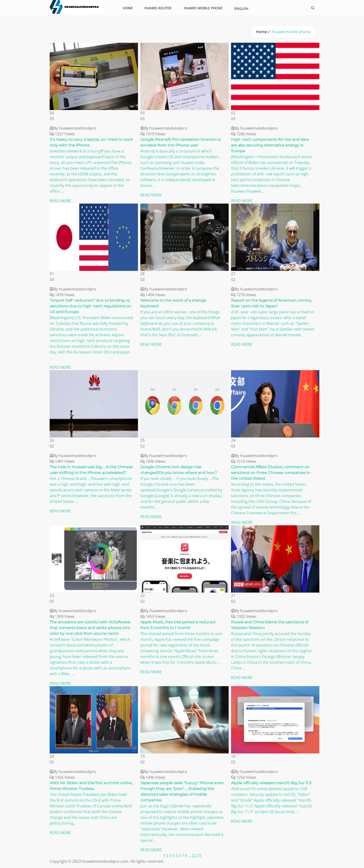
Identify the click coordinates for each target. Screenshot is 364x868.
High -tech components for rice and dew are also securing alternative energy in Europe (270, 145)
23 (199, 856)
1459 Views (153, 616)
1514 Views (244, 461)
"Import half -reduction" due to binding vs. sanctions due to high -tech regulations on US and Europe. (90, 306)
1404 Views (153, 295)
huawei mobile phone (204, 8)
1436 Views (153, 461)
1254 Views (244, 777)
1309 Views (62, 616)
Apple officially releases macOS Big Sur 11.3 (271, 783)
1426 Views (62, 777)
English (241, 8)
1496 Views (153, 777)
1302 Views (244, 616)
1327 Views (62, 134)
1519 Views (153, 134)
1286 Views (244, 134)
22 (194, 856)
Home (128, 8)
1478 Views (62, 295)
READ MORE (60, 201)
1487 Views (62, 461)
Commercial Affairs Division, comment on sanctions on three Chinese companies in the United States (271, 473)
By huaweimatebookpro (73, 128)
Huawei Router (158, 8)
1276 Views (244, 295)
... (190, 856)
